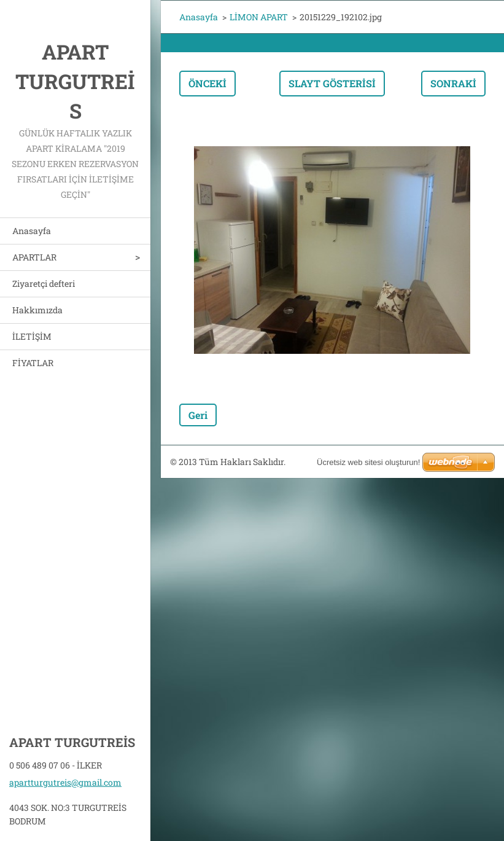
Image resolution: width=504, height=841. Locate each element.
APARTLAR (34, 257)
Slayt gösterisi (332, 83)
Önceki (207, 83)
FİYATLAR (33, 363)
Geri (198, 415)
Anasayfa (32, 231)
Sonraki (453, 83)
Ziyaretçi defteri (44, 284)
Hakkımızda (37, 310)
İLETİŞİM (32, 336)
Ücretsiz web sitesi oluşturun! (368, 462)
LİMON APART (259, 17)
